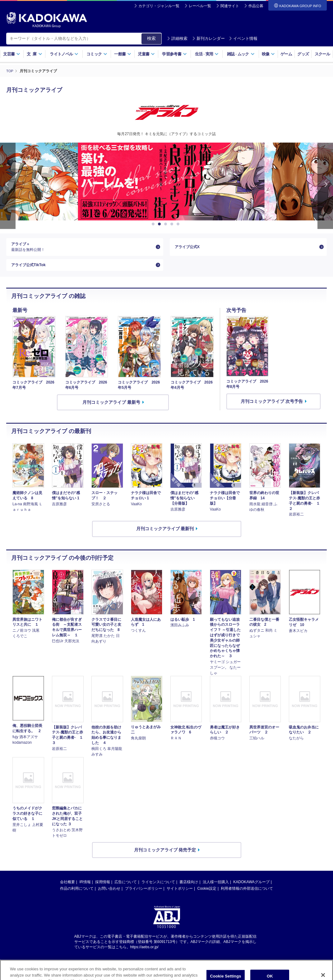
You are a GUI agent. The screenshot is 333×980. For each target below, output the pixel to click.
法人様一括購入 (216, 888)
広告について (126, 888)
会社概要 (67, 888)
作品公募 (256, 6)
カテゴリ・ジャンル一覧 (159, 6)
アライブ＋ (82, 248)
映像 (268, 54)
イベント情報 (243, 38)
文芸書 (12, 54)
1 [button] (154, 224)
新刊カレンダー (208, 38)
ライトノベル (64, 54)
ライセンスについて (158, 888)
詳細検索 (177, 38)
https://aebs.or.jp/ (144, 953)
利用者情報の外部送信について (247, 894)
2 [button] (160, 224)
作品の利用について (77, 894)
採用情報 (103, 888)
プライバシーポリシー (144, 894)
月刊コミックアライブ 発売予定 (165, 856)
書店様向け (189, 888)
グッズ (303, 54)
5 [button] (179, 224)
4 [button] (173, 224)
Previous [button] (8, 186)
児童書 (146, 54)
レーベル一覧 (200, 6)
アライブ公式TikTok (31, 269)
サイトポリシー (180, 894)
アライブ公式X (189, 248)
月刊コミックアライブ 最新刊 (165, 535)
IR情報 (85, 888)
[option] (167, 181)
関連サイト (230, 6)
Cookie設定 (207, 894)
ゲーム (286, 54)
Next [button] (325, 186)
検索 (151, 38)
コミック (97, 54)
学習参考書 (174, 54)
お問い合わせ (109, 894)
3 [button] (167, 224)
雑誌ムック (241, 54)
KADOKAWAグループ (251, 888)
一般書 (123, 54)
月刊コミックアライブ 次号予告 (272, 407)
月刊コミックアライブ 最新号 (111, 408)
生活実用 (207, 54)
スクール (322, 54)
